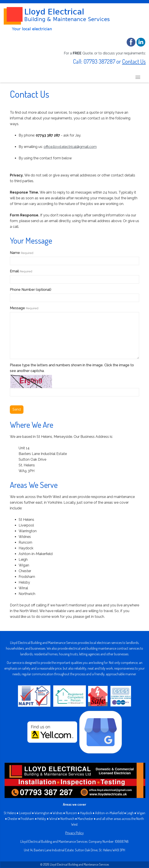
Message (24, 308)
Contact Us (134, 61)
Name (22, 253)
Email (21, 271)
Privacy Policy (74, 833)
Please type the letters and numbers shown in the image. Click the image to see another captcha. (72, 368)
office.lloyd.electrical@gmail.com (70, 147)
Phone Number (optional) (31, 290)
